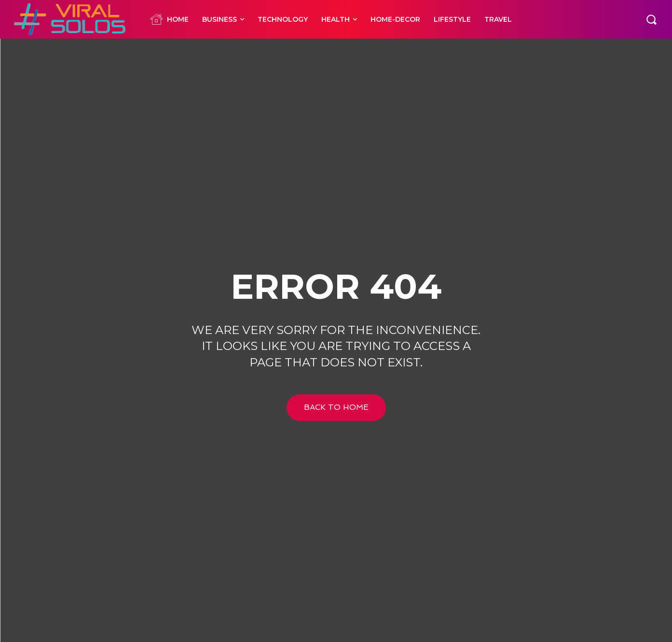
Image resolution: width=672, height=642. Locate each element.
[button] (651, 19)
